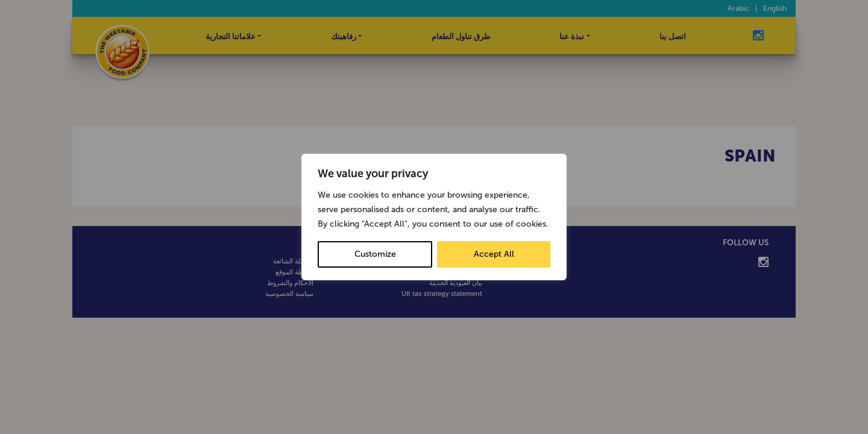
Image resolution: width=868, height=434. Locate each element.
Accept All (494, 254)
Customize (375, 254)
